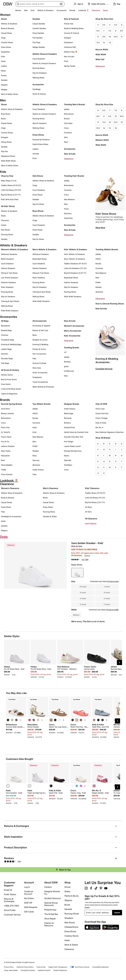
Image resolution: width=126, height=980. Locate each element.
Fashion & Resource (49, 924)
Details (87, 555)
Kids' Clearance (92, 488)
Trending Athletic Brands (107, 249)
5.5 (116, 25)
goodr (66, 366)
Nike (66, 137)
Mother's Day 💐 (71, 52)
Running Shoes (39, 68)
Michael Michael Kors (73, 451)
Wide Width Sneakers (10, 311)
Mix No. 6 (99, 427)
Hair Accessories (39, 354)
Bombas (67, 362)
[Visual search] (61, 4)
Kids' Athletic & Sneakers (75, 249)
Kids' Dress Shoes (106, 214)
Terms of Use (41, 967)
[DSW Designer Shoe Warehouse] (8, 4)
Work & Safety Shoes (10, 94)
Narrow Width (102, 49)
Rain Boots (5, 230)
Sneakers (69, 918)
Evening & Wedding (40, 344)
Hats (34, 358)
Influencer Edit (70, 47)
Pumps (4, 75)
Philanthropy (50, 910)
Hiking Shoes (6, 142)
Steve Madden (7, 465)
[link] (16, 669)
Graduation (68, 42)
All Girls (88, 512)
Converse (68, 190)
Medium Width (102, 140)
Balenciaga (69, 413)
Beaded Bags (6, 330)
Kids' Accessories (72, 336)
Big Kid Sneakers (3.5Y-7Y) (75, 273)
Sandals (4, 80)
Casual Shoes (6, 33)
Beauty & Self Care (40, 330)
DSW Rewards (31, 907)
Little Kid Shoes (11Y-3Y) (11, 190)
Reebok (99, 287)
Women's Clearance (10, 488)
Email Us (8, 890)
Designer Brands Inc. (52, 893)
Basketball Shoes (39, 259)
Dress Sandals (38, 33)
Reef (66, 142)
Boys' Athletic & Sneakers (75, 259)
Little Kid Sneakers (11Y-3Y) (75, 268)
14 (104, 128)
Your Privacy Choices (80, 967)
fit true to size (113, 581)
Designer (68, 38)
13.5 (98, 128)
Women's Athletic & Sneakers (14, 249)
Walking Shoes (38, 78)
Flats (3, 56)
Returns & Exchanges (9, 900)
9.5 (104, 37)
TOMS (4, 470)
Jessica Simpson (8, 446)
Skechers (68, 213)
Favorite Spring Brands (12, 404)
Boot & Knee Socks (9, 379)
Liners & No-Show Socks (11, 389)
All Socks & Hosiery (10, 370)
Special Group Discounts (51, 904)
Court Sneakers (39, 59)
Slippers (4, 85)
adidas (67, 109)
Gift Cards (29, 912)
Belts (35, 335)
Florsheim (68, 133)
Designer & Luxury (40, 340)
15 (110, 128)
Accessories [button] (62, 10)
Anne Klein (5, 409)
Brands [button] (72, 10)
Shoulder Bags (7, 358)
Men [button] (26, 10)
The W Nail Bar (51, 914)
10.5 (116, 37)
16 (116, 128)
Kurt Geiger (69, 441)
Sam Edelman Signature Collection (110, 432)
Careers (48, 887)
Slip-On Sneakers (39, 73)
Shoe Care (37, 368)
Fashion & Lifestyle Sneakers (44, 63)
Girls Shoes (38, 176)
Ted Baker (68, 465)
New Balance (69, 199)
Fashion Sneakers (8, 268)
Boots (3, 119)
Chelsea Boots (71, 927)
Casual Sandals (39, 24)
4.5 (104, 25)
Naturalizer (5, 456)
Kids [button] (33, 10)
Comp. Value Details (11, 970)
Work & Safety (71, 945)
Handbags (36, 89)
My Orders (29, 898)
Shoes (4, 19)
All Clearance (91, 519)
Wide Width (101, 54)
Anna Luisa (100, 409)
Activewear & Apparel (41, 326)
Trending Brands (71, 348)
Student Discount (53, 898)
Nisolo (67, 456)
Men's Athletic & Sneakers (44, 249)
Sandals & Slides (50, 516)
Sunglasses (37, 377)
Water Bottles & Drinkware (43, 387)
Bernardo (68, 418)
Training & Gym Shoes (10, 301)
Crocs (66, 128)
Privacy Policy (9, 967)
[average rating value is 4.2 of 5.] (78, 560)
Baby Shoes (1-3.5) (9, 181)
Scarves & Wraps (39, 363)
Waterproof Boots (8, 156)
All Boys (88, 507)
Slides (67, 891)
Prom (66, 61)
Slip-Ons (4, 151)
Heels (3, 61)
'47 (65, 352)
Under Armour (38, 470)
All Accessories (39, 321)
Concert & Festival (71, 33)
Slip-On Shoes (38, 204)
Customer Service (12, 914)
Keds (35, 427)
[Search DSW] (40, 4)
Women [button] (18, 10)
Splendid (67, 460)
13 (110, 43)
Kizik (35, 432)
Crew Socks (6, 384)
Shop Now (100, 228)
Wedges (4, 89)
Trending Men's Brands (74, 104)
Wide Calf (100, 59)
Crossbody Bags (8, 340)
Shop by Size (7, 176)
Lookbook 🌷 (83, 10)
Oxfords (36, 154)
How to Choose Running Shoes (110, 304)
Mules (3, 71)
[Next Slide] (119, 662)
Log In (27, 887)
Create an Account (29, 893)
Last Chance (91, 524)
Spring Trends (70, 66)
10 (110, 37)
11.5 (98, 43)
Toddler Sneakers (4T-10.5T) (75, 264)
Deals (105, 10)
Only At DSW (101, 404)
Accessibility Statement (100, 967)
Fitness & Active (39, 349)
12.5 (116, 122)
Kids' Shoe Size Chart (10, 199)
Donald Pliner (69, 427)
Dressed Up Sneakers (41, 140)
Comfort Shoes (7, 42)
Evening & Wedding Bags (11, 344)
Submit (117, 913)
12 (104, 43)
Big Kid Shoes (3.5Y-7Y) (11, 195)
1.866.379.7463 (11, 906)
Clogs (3, 38)
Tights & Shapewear (9, 394)
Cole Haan (68, 123)
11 (122, 37)
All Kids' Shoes (8, 206)
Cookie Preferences (60, 970)
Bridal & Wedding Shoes (74, 28)
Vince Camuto (7, 474)
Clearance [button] (96, 10)
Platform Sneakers (8, 282)
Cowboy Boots (71, 936)
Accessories (70, 149)
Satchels (4, 354)
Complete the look (104, 369)
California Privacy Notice (25, 967)
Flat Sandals (37, 38)
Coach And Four (102, 413)
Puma (66, 209)
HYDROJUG (69, 371)
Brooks (67, 119)
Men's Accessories (73, 331)
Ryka (35, 456)
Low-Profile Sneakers (10, 278)
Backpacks (5, 326)
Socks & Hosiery (39, 94)
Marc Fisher (6, 451)
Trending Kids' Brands (74, 176)
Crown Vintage (101, 418)
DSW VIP (28, 903)
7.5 (110, 31)
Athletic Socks (7, 375)
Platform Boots (72, 896)
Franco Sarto (6, 437)
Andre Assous (70, 409)
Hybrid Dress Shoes (40, 144)
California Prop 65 (44, 970)
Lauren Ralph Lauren (72, 446)
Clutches (5, 335)
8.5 (122, 31)
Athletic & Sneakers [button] (45, 10)
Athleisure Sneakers (9, 254)
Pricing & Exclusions (28, 970)
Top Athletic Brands (41, 404)
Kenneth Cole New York (74, 437)
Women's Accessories (74, 326)
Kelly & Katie (101, 423)
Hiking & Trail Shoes (9, 273)
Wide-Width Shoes (8, 161)
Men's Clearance (51, 488)
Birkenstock (69, 114)
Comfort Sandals (39, 28)
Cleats (4, 225)
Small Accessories (40, 373)
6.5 (98, 31)
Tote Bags (5, 363)
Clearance (100, 66)
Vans (34, 474)
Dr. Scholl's (5, 432)
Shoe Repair (50, 919)
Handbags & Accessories (11, 516)
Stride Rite (68, 218)
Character (5, 220)
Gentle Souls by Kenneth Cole (76, 432)
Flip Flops (36, 42)
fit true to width (112, 610)
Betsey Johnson (7, 413)
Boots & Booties (8, 28)
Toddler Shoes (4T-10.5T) (11, 185)
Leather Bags (6, 349)
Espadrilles (5, 52)
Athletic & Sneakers (9, 24)
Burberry (67, 423)
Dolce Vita (5, 427)
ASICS (98, 259)
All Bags (5, 321)
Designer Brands (72, 404)
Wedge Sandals (39, 47)
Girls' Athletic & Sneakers (74, 254)
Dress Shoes (6, 47)
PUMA (98, 282)
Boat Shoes (6, 114)
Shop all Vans (77, 546)
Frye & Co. (5, 441)
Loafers (4, 66)
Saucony (36, 460)
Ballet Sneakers (7, 259)
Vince (66, 470)
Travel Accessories (40, 382)
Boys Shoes (38, 211)
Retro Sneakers (7, 287)
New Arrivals (69, 56)
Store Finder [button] (10, 910)
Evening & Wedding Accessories (107, 360)
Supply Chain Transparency (58, 967)
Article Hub (69, 24)
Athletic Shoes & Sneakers (45, 54)
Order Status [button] (10, 894)
